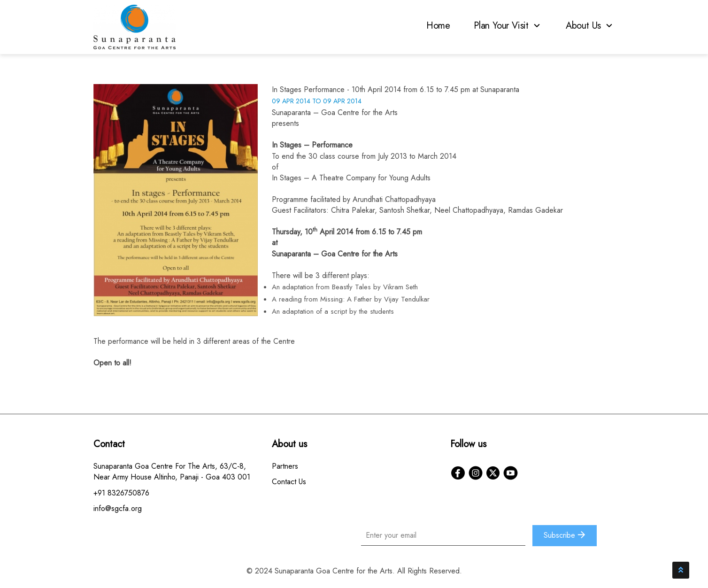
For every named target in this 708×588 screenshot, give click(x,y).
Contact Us (289, 482)
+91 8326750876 (121, 493)
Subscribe (565, 535)
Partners (285, 466)
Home (438, 26)
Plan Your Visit (508, 26)
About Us (590, 26)
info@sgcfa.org (118, 508)
